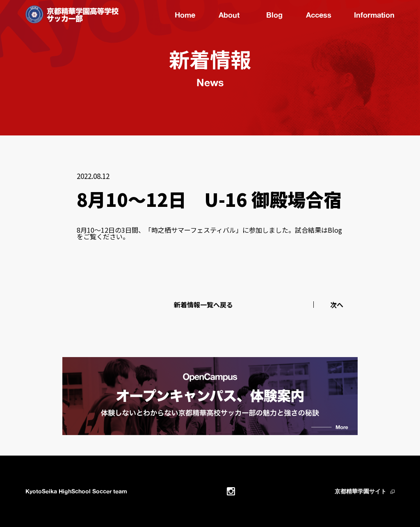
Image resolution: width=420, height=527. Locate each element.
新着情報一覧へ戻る (203, 305)
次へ (337, 305)
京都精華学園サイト (361, 491)
